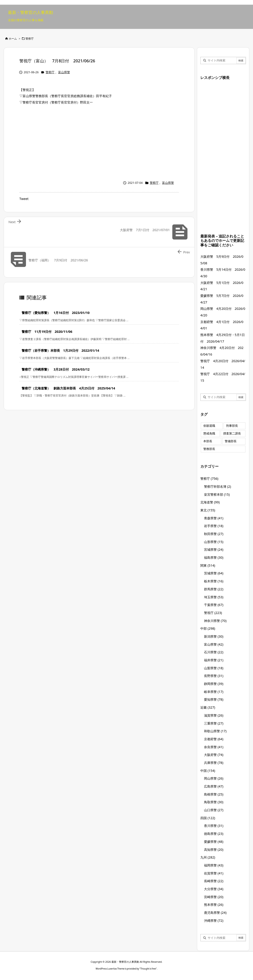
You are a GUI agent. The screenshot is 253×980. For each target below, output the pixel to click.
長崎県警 (214, 881)
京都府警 (214, 739)
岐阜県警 (214, 692)
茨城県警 (214, 573)
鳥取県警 (214, 802)
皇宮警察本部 (217, 494)
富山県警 (64, 72)
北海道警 (210, 502)
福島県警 (214, 557)
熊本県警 (214, 905)
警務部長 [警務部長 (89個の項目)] (209, 449)
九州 (208, 857)
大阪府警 (214, 755)
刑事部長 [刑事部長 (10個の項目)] (232, 426)
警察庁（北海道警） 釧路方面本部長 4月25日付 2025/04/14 (68, 388)
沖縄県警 (214, 921)
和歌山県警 (215, 731)
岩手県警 (214, 526)
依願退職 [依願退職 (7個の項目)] (209, 426)
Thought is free (148, 969)
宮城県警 (214, 549)
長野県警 (214, 676)
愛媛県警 (214, 842)
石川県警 (214, 652)
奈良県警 (214, 747)
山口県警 (214, 810)
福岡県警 (214, 865)
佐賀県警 (214, 873)
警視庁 (213, 613)
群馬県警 (214, 589)
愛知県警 (214, 699)
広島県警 (214, 786)
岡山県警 (214, 778)
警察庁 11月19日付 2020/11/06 (47, 332)
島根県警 (214, 794)
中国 (208, 771)
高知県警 (214, 850)
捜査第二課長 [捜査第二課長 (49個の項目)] (232, 433)
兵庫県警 (214, 763)
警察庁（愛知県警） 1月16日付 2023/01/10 (56, 313)
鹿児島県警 (215, 913)
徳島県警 (214, 834)
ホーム (13, 39)
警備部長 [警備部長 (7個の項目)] (231, 441)
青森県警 (214, 518)
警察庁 (30, 39)
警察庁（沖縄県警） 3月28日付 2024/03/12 (56, 369)
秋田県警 (214, 534)
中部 (208, 628)
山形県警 (214, 542)
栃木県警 (214, 581)
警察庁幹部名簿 (218, 486)
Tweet (24, 199)
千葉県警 (214, 605)
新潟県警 (214, 636)
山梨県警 (214, 668)
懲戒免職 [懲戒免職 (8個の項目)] (209, 433)
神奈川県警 (215, 621)
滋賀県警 (214, 715)
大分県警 (214, 889)
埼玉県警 (214, 597)
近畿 (208, 707)
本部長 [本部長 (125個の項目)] (208, 441)
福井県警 (214, 660)
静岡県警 (214, 684)
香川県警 (214, 826)
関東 (208, 565)
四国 (208, 818)
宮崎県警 (214, 897)
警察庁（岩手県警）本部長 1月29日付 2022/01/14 (60, 350)
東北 (208, 510)
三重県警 (214, 723)
